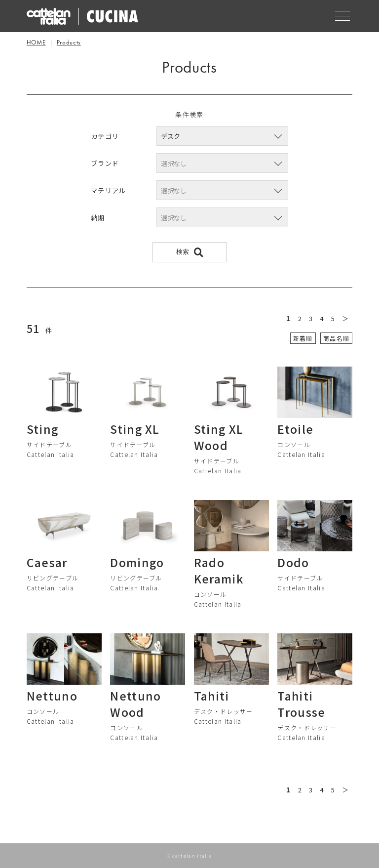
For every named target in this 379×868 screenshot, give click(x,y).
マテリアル (109, 190)
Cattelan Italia (51, 454)
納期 (98, 218)
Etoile (295, 429)
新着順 (303, 338)
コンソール (294, 444)
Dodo (293, 562)
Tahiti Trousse (301, 704)
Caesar (47, 562)
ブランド (105, 163)
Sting (43, 429)
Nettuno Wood (135, 704)
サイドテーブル (49, 444)
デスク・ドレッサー (224, 711)
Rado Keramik (219, 570)
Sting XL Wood (219, 437)
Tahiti (212, 696)
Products (69, 42)
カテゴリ (105, 136)
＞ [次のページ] (345, 318)
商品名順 (336, 338)
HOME (36, 42)
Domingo (137, 562)
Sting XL (135, 429)
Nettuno (52, 696)
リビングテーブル (53, 578)
